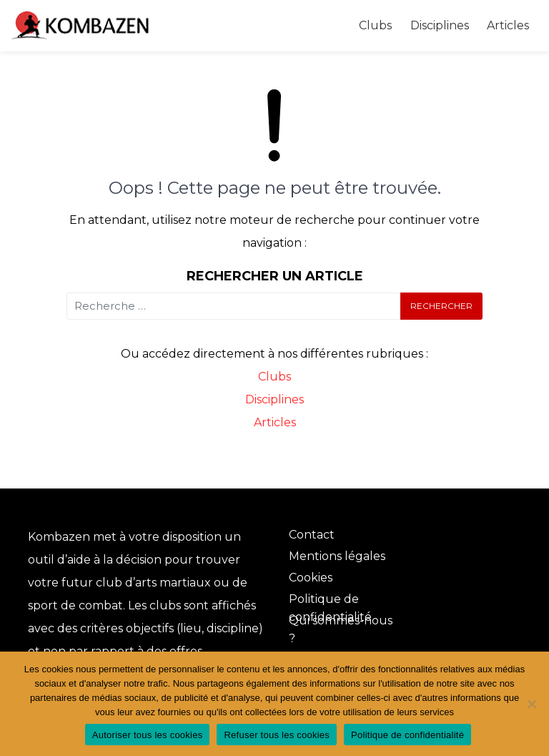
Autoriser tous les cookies (148, 735)
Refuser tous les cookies (277, 735)
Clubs (375, 25)
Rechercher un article (275, 276)
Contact (312, 535)
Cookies (311, 578)
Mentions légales (337, 556)
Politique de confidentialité (407, 735)
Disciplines (440, 25)
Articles (508, 25)
